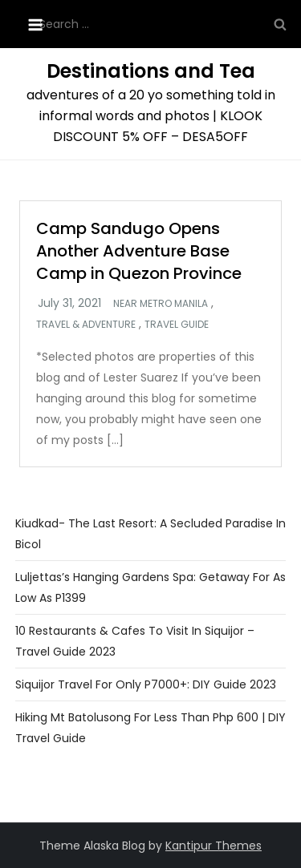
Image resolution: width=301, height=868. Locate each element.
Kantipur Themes (214, 846)
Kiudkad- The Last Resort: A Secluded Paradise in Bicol (150, 534)
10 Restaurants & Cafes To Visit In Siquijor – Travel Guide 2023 (135, 641)
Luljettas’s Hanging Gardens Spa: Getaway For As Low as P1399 (150, 587)
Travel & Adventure (86, 325)
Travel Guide (177, 325)
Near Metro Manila (161, 304)
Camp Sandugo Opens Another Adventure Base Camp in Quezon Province (139, 251)
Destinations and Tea (151, 71)
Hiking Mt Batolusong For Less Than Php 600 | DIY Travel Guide (150, 728)
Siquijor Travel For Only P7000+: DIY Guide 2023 (146, 684)
